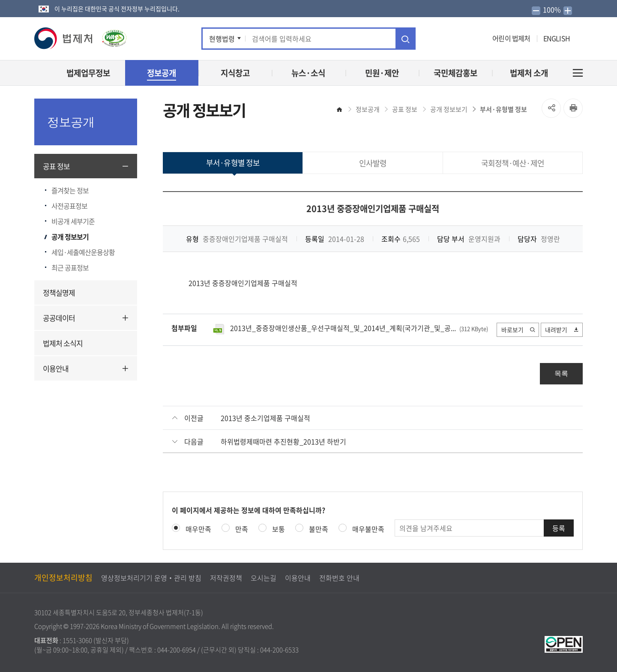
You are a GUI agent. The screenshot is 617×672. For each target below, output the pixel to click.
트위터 (440, 39)
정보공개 (368, 109)
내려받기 (562, 330)
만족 (242, 529)
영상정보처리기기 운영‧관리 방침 (151, 578)
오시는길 (264, 578)
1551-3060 (77, 640)
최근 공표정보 (70, 267)
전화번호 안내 (339, 578)
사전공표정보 (69, 206)
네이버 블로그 (482, 39)
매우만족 (198, 529)
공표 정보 (56, 166)
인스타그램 (469, 39)
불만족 (319, 529)
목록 (561, 373)
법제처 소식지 (63, 343)
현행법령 (222, 39)
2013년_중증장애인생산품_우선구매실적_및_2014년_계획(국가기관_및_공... (343, 328)
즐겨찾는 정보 (70, 190)
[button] (64, 38)
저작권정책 (226, 578)
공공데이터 (59, 318)
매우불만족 (368, 529)
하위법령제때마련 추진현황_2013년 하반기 (283, 441)
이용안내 (56, 368)
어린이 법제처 (511, 38)
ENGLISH (557, 38)
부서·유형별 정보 (503, 109)
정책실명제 (59, 292)
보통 (279, 529)
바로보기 (517, 330)
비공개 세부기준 (73, 221)
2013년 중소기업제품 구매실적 (265, 418)
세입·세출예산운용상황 (83, 252)
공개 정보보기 (70, 237)
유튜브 (455, 39)
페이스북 (429, 39)
